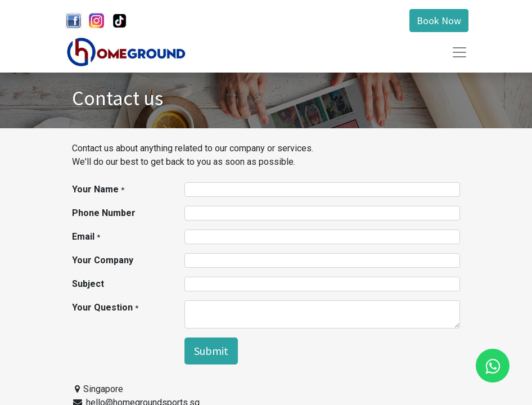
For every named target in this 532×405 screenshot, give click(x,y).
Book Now (439, 21)
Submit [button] (211, 351)
